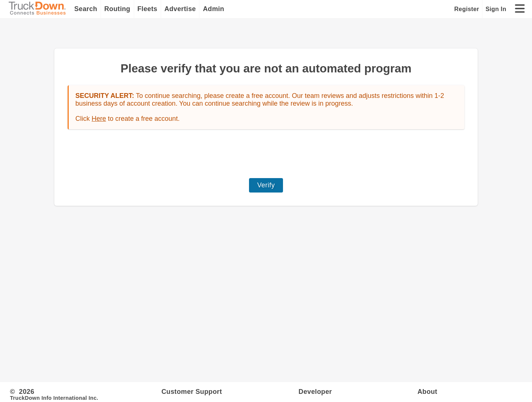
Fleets (147, 9)
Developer (315, 392)
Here (99, 119)
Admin (214, 9)
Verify (266, 185)
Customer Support (192, 392)
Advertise (180, 9)
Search (86, 9)
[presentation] (266, 154)
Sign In (496, 9)
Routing (117, 9)
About (427, 392)
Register (467, 9)
